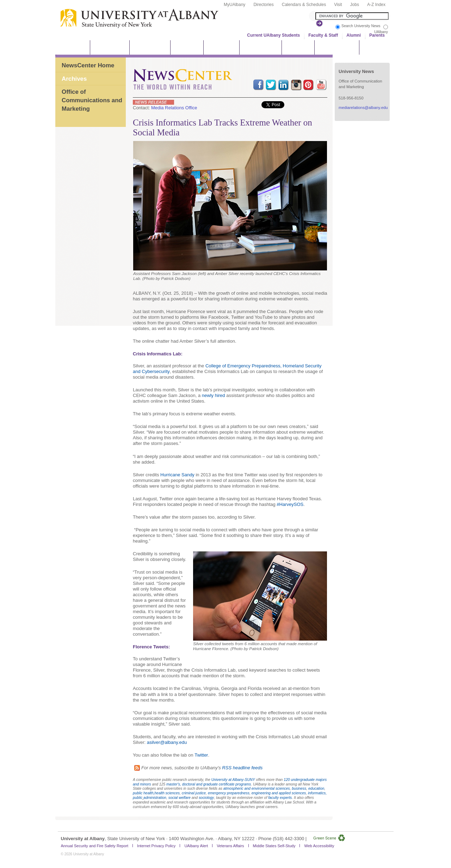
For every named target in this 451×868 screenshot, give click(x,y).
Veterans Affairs (230, 846)
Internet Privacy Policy (156, 846)
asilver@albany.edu (167, 742)
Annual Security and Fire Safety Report (95, 846)
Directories (263, 5)
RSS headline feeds (242, 768)
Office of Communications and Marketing (92, 100)
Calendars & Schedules (304, 5)
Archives (74, 79)
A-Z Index (376, 5)
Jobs (355, 5)
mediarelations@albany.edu (363, 108)
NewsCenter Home (88, 65)
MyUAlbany (234, 5)
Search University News (361, 26)
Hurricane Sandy (177, 475)
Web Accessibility (319, 846)
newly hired (214, 395)
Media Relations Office (174, 108)
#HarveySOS (290, 504)
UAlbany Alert (196, 846)
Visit (338, 5)
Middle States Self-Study (274, 846)
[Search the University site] (352, 16)
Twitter (201, 755)
